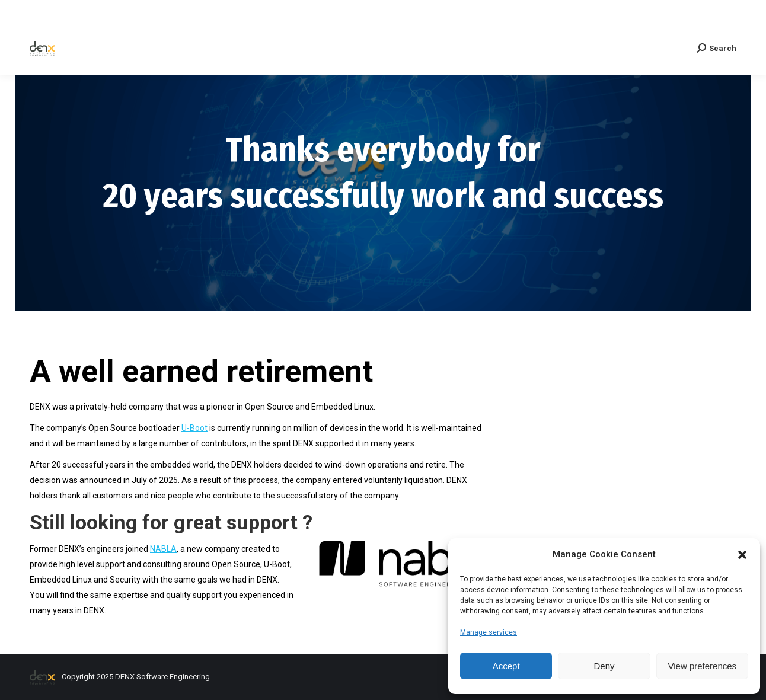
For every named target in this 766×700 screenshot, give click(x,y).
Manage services (489, 632)
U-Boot (194, 428)
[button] (742, 555)
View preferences (703, 666)
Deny (604, 666)
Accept (506, 666)
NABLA (163, 549)
